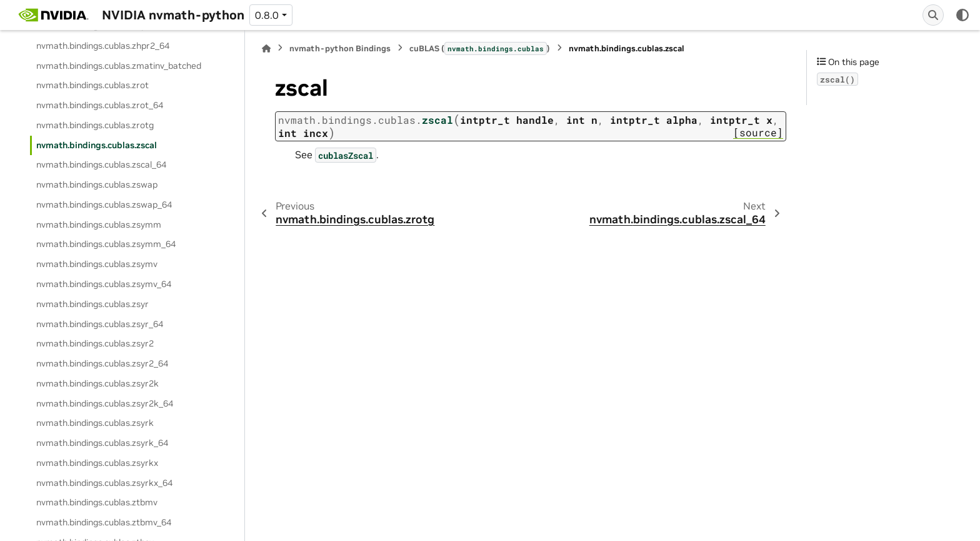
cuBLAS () (480, 48)
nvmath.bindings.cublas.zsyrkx (97, 463)
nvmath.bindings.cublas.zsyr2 (95, 343)
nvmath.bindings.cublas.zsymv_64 (104, 284)
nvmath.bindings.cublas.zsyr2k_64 (105, 403)
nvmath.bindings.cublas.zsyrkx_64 (104, 483)
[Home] (266, 48)
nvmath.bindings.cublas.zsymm (99, 225)
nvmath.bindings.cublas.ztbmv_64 (104, 522)
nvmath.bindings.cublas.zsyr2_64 (102, 363)
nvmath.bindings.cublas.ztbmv (97, 502)
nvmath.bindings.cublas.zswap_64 (104, 205)
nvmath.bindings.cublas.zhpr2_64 (103, 46)
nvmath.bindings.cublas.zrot (92, 85)
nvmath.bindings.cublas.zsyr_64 (100, 324)
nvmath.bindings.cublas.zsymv (97, 264)
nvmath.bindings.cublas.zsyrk (95, 423)
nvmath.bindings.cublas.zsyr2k (97, 383)
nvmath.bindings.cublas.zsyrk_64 (102, 443)
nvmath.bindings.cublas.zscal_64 (101, 164)
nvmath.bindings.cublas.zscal (97, 145)
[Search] (933, 15)
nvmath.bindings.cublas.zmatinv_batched (119, 66)
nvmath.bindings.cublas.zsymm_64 (106, 244)
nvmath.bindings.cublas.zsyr (92, 304)
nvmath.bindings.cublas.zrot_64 (100, 105)
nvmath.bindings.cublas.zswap (97, 185)
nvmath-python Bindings (340, 48)
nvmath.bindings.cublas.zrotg (95, 125)
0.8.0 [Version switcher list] (267, 15)
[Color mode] (962, 15)
